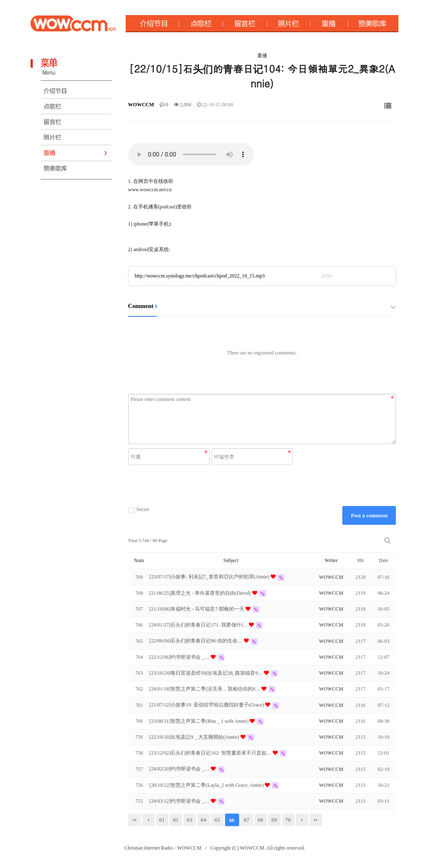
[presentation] (212, 485)
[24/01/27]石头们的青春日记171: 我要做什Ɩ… (199, 625)
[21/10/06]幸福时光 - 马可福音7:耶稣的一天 (198, 609)
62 (176, 820)
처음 (134, 820)
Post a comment (369, 515)
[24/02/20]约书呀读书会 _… (180, 769)
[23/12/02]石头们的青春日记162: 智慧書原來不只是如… (211, 753)
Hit (361, 560)
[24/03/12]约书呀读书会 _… (180, 801)
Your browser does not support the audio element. (191, 154)
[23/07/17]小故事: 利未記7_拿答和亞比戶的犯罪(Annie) (210, 577)
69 (274, 820)
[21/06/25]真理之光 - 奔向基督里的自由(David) (201, 593)
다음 (302, 820)
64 (203, 820)
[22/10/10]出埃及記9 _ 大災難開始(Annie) (195, 737)
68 (260, 820)
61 (162, 820)
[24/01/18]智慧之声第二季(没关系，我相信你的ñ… (206, 689)
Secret (139, 510)
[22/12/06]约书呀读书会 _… (180, 657)
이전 (148, 820)
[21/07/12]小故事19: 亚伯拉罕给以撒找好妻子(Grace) (208, 705)
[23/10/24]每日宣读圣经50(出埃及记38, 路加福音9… (207, 673)
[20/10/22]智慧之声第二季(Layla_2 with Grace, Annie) (207, 785)
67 (247, 820)
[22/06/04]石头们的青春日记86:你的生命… (197, 641)
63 (190, 820)
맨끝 (316, 820)
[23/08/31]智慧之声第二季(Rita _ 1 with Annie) (200, 721)
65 (217, 820)
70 (288, 820)
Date (384, 560)
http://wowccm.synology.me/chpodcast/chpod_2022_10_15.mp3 (200, 276)
